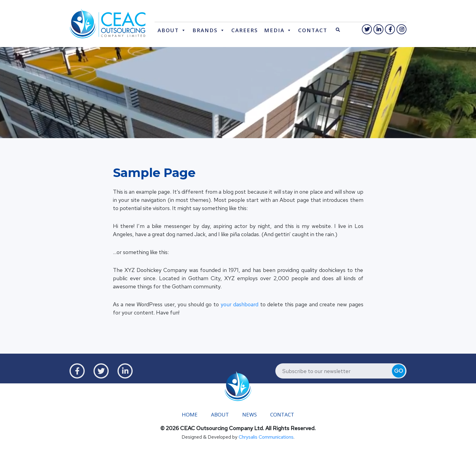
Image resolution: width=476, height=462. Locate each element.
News (250, 414)
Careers (245, 30)
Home (190, 414)
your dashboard (240, 305)
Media (274, 30)
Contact (313, 30)
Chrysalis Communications (266, 437)
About (168, 30)
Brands (205, 30)
